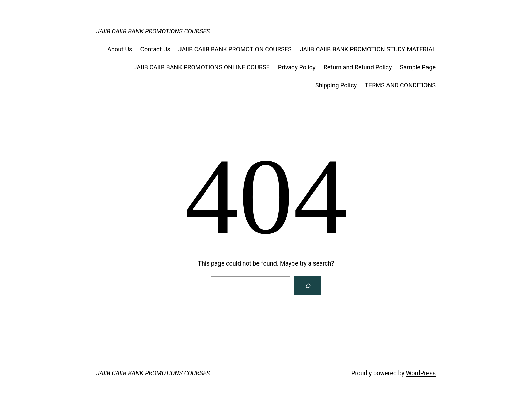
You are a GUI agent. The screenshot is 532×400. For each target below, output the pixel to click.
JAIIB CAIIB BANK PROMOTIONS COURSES (153, 31)
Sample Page (418, 67)
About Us (120, 49)
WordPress (421, 373)
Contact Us (155, 49)
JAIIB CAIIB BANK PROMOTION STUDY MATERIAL (368, 49)
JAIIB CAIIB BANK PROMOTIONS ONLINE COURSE (202, 67)
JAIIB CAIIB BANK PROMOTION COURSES (235, 49)
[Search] (308, 286)
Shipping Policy (336, 85)
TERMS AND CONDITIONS (400, 85)
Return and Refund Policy (358, 67)
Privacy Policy (297, 67)
